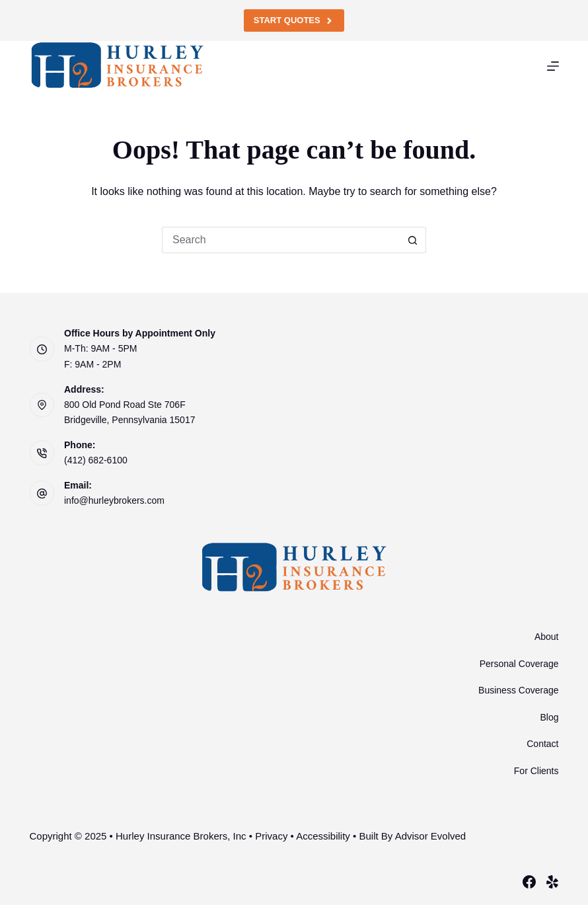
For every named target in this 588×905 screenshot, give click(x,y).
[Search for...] (281, 240)
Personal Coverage (519, 664)
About (547, 637)
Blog (549, 717)
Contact (542, 744)
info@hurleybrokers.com (114, 500)
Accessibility (323, 836)
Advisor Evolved (431, 836)
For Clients (536, 771)
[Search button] (413, 240)
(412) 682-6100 (96, 460)
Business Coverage (518, 690)
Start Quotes (294, 20)
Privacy (271, 836)
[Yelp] (552, 882)
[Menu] (553, 66)
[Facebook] (529, 882)
